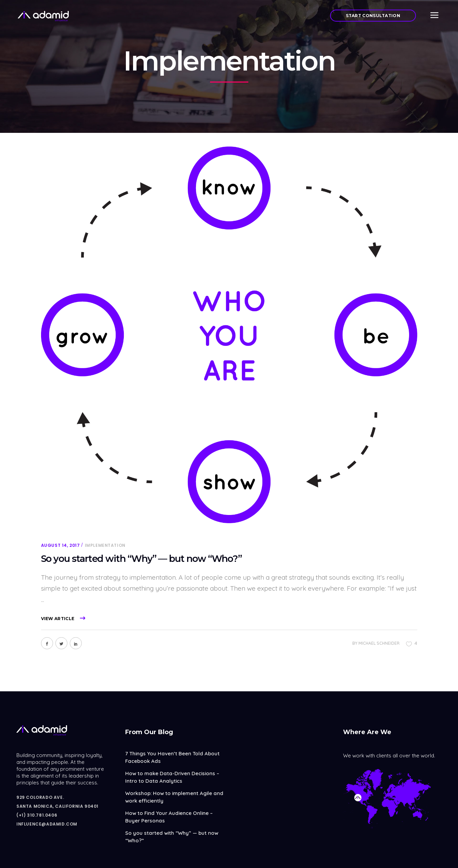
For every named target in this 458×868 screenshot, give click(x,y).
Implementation (105, 545)
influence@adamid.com (47, 824)
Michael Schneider (379, 643)
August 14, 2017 (61, 545)
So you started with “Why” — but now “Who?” (142, 559)
